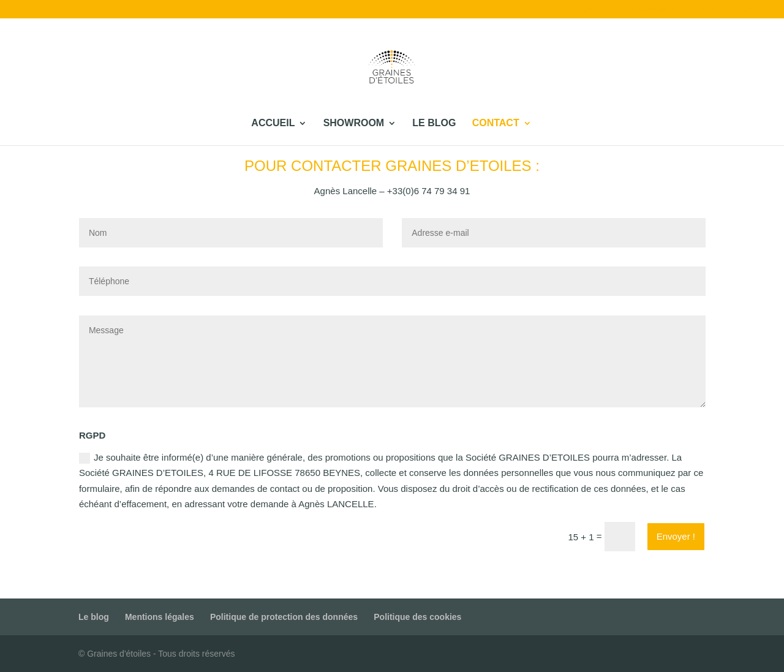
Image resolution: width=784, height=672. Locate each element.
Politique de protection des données (284, 617)
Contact (740, 9)
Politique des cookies (417, 617)
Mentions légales (160, 617)
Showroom (646, 9)
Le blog (702, 9)
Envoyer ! (676, 536)
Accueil (591, 9)
